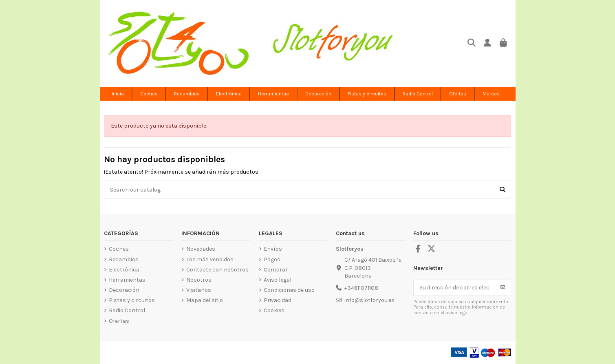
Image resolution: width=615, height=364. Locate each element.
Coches (119, 249)
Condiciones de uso (289, 290)
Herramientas (127, 280)
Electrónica (124, 270)
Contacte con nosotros (217, 270)
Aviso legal (278, 280)
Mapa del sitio (205, 300)
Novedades (201, 249)
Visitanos (199, 290)
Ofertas (119, 321)
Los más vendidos (210, 259)
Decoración (124, 290)
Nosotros (199, 280)
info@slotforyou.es (369, 300)
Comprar (276, 270)
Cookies (274, 310)
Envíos (273, 249)
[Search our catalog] (503, 190)
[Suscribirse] (503, 288)
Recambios (124, 259)
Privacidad (278, 300)
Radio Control (127, 310)
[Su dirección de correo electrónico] (454, 288)
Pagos (272, 259)
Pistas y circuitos (132, 300)
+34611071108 (361, 288)
